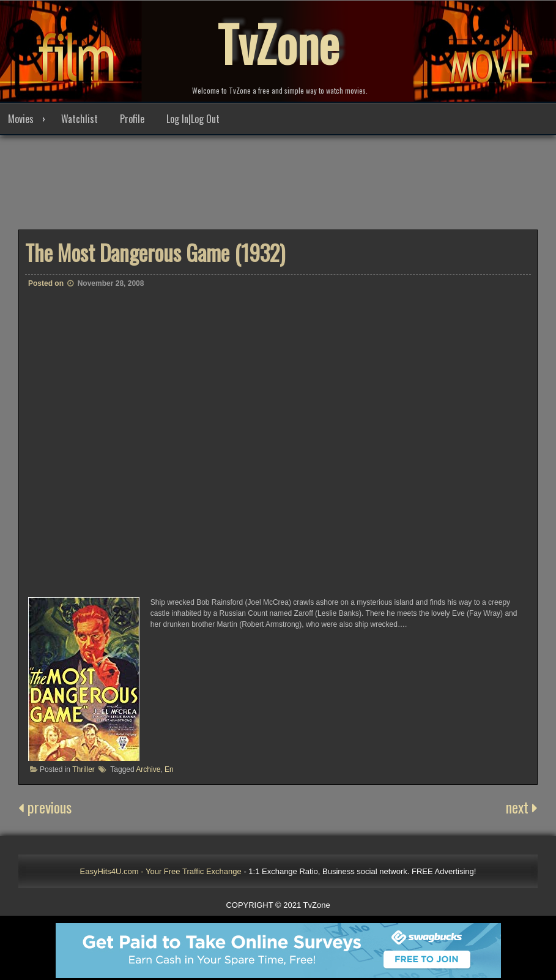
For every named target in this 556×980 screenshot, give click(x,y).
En (169, 769)
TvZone (278, 43)
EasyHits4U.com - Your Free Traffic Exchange (161, 871)
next (522, 807)
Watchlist (80, 119)
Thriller (83, 769)
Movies (21, 119)
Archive (148, 769)
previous (45, 807)
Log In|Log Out (193, 119)
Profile (132, 119)
